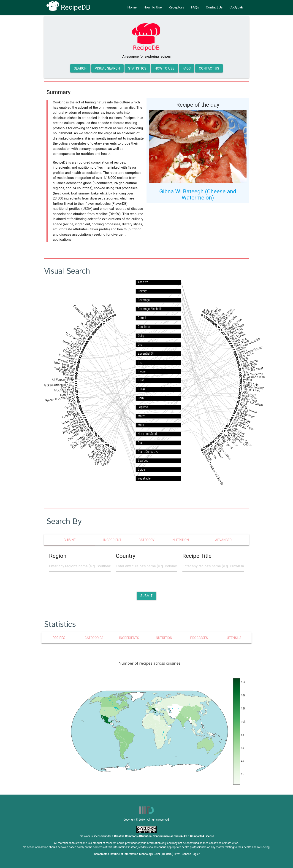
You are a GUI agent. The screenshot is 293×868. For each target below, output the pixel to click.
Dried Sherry (98, 314)
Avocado (92, 441)
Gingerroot (71, 356)
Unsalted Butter (71, 419)
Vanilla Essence (64, 369)
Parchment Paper (244, 424)
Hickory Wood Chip (73, 427)
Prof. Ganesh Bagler (187, 854)
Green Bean (83, 331)
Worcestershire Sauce (240, 437)
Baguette (208, 456)
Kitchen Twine (67, 362)
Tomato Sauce (248, 409)
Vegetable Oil (81, 333)
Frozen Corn (66, 372)
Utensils (234, 638)
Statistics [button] (137, 68)
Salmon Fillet (251, 390)
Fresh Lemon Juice (82, 440)
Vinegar (109, 310)
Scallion (91, 325)
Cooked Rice (71, 353)
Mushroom (76, 420)
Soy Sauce (68, 368)
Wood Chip (86, 328)
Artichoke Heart (64, 390)
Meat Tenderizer (253, 374)
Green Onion (236, 333)
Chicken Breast (100, 454)
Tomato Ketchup (254, 387)
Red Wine (81, 336)
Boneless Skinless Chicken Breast (214, 471)
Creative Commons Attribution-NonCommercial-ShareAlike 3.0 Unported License (164, 836)
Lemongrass (243, 418)
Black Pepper (92, 319)
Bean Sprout (227, 443)
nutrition (181, 540)
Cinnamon (213, 453)
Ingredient (112, 540)
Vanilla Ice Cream (252, 402)
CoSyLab (236, 7)
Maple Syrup (79, 429)
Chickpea (220, 318)
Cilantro (218, 448)
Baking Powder (229, 322)
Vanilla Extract (96, 451)
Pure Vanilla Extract (251, 351)
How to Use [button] (164, 68)
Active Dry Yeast (253, 369)
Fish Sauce (67, 394)
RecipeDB (68, 7)
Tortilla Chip (251, 385)
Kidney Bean (249, 399)
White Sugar (242, 344)
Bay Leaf (69, 392)
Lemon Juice (238, 429)
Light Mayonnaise (224, 451)
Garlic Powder (107, 458)
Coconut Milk (105, 456)
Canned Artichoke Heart (85, 316)
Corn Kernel (239, 425)
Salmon (98, 318)
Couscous (71, 406)
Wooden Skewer (225, 316)
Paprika (242, 352)
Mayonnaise (233, 329)
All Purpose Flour (63, 380)
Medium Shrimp (72, 345)
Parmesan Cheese (77, 433)
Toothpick (76, 344)
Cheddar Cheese (102, 456)
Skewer (112, 309)
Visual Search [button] (108, 68)
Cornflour (73, 411)
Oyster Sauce (237, 432)
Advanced (223, 540)
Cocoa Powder (95, 449)
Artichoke (107, 310)
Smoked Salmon (233, 325)
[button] (146, 596)
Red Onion (216, 314)
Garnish (89, 327)
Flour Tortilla (87, 440)
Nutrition (164, 638)
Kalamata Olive (236, 330)
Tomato (241, 349)
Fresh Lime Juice (227, 317)
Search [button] (80, 68)
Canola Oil (67, 387)
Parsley (243, 410)
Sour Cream (237, 335)
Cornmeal (214, 313)
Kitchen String (68, 357)
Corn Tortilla (238, 337)
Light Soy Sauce (75, 338)
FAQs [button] (187, 68)
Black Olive (240, 342)
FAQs (195, 7)
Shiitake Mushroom (80, 438)
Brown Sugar (250, 365)
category (146, 540)
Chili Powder (217, 452)
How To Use (153, 7)
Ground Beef (110, 458)
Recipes (59, 638)
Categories (94, 638)
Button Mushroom (64, 364)
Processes (199, 638)
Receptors (176, 7)
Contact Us (214, 7)
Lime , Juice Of (99, 312)
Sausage (94, 443)
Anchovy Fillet (99, 452)
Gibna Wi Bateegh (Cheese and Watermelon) (198, 194)
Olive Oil (75, 349)
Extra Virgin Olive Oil (237, 439)
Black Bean (249, 367)
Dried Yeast (94, 318)
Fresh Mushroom (73, 424)
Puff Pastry (242, 420)
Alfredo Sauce (231, 440)
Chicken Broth (88, 442)
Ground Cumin (71, 414)
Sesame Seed (246, 414)
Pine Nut (68, 375)
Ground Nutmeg (76, 428)
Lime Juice (231, 437)
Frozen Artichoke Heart (60, 398)
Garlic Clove (246, 355)
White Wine (249, 397)
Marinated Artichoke (248, 344)
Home (132, 7)
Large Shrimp (249, 362)
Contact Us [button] (209, 68)
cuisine (70, 540)
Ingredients (129, 638)
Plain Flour (73, 351)
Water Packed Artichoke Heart (54, 385)
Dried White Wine (254, 377)
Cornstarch (249, 394)
